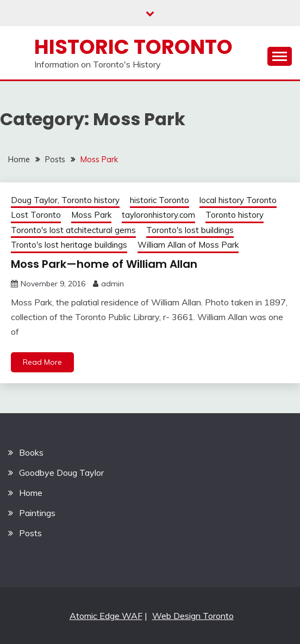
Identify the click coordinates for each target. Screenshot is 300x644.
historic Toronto (160, 200)
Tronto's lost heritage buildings (69, 245)
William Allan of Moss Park (188, 245)
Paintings (37, 513)
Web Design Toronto (193, 616)
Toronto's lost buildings (190, 230)
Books (31, 452)
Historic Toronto (133, 47)
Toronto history (235, 215)
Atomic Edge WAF (106, 616)
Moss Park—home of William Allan (104, 264)
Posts (30, 533)
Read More (42, 362)
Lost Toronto (36, 215)
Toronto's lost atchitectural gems (73, 230)
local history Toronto (238, 200)
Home (31, 493)
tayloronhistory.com (158, 215)
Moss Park (91, 215)
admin (112, 284)
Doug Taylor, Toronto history (65, 200)
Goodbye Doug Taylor (61, 473)
